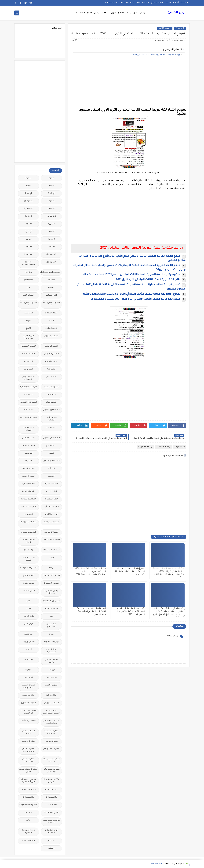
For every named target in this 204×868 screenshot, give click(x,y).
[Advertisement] (129, 84)
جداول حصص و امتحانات (51, 592)
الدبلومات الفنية (51, 387)
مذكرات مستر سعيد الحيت (28, 760)
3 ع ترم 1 (51, 239)
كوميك (28, 670)
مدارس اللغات (51, 685)
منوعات (28, 813)
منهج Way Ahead (51, 813)
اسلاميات (28, 313)
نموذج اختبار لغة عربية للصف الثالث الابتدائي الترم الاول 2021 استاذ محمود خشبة (131, 294)
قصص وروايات (28, 642)
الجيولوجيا (28, 369)
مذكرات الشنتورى (28, 703)
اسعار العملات (51, 313)
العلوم (51, 453)
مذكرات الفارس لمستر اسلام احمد (51, 712)
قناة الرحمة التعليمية (51, 651)
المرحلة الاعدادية (28, 507)
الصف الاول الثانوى (51, 410)
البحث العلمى (51, 328)
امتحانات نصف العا (51, 540)
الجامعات (28, 362)
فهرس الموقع (157, 3)
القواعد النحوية (28, 469)
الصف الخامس (28, 438)
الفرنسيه (28, 453)
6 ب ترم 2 (28, 255)
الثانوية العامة (28, 354)
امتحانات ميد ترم (28, 532)
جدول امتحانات (28, 591)
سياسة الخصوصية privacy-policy (119, 3)
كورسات (51, 670)
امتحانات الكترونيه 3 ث (28, 523)
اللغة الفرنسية (28, 492)
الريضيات (28, 395)
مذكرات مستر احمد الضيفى (51, 760)
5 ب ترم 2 (28, 247)
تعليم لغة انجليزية (51, 576)
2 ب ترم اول (28, 201)
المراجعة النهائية (84, 13)
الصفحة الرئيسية (180, 3)
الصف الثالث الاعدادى (51, 419)
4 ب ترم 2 (51, 247)
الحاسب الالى (51, 377)
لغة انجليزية (51, 678)
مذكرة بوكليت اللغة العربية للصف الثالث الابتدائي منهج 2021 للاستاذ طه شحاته (131, 275)
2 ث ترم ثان (51, 216)
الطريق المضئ (179, 13)
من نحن (168, 3)
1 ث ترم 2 (28, 186)
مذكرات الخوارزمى (51, 703)
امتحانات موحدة (51, 532)
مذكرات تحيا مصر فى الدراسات (51, 722)
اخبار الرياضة (28, 295)
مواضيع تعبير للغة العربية (51, 822)
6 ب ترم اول (51, 262)
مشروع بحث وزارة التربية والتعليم (28, 781)
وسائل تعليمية (28, 841)
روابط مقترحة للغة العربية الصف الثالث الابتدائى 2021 (156, 55)
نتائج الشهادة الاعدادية (51, 832)
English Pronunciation (28, 264)
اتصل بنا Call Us (142, 3)
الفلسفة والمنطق (51, 461)
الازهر (28, 321)
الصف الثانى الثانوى (51, 438)
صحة (28, 609)
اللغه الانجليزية (51, 499)
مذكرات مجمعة (28, 741)
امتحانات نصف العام (28, 541)
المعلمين (28, 515)
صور (51, 616)
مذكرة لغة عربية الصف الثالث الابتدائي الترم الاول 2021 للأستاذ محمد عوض (135, 299)
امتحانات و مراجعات (51, 550)
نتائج (28, 820)
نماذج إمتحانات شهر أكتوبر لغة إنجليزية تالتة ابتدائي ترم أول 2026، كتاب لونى (130, 572)
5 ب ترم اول (51, 255)
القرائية (51, 469)
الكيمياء (51, 476)
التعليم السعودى (28, 346)
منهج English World (28, 805)
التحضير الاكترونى (51, 336)
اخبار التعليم (51, 295)
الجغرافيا (51, 369)
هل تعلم (51, 841)
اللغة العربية (145, 447)
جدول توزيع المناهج (51, 601)
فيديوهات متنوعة (51, 642)
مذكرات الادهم (28, 695)
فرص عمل (28, 624)
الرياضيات (51, 395)
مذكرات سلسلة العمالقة (51, 732)
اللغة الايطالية (28, 484)
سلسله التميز (51, 609)
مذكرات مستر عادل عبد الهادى (51, 771)
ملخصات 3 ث (51, 805)
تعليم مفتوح (28, 576)
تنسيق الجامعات (51, 583)
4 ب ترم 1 (28, 239)
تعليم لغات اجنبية (28, 568)
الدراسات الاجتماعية (28, 387)
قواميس (28, 650)
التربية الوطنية (51, 346)
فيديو (51, 634)
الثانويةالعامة (51, 362)
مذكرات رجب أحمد (28, 721)
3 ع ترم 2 (28, 232)
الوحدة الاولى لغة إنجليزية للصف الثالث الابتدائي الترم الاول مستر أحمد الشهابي (91, 612)
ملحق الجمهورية (28, 790)
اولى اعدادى (28, 550)
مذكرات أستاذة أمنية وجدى (28, 687)
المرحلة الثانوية (51, 515)
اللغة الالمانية (28, 476)
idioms (51, 288)
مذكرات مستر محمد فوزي (28, 771)
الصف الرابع (51, 446)
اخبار (28, 288)
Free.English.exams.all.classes (50, 272)
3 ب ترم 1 (180, 28)
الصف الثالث (165, 28)
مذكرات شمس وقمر (28, 732)
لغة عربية (28, 678)
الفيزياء (28, 461)
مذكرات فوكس (51, 741)
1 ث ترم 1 (51, 186)
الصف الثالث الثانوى (28, 418)
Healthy (28, 272)
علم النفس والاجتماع (51, 625)
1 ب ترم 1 (51, 178)
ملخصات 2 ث (28, 797)
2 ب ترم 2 (51, 201)
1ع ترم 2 (28, 193)
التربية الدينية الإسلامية (28, 337)
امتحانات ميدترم (102, 13)
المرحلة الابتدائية (51, 507)
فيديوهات (28, 634)
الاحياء (51, 321)
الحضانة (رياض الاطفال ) (28, 378)
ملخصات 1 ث (51, 797)
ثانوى (113, 13)
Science (51, 280)
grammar (28, 280)
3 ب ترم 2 (51, 232)
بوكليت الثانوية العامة (28, 559)
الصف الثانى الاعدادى (28, 429)
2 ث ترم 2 (51, 209)
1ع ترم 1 (51, 193)
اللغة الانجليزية (51, 484)
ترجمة (51, 568)
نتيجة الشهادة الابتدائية (28, 832)
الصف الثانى (51, 428)
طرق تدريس (28, 616)
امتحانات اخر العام (51, 522)
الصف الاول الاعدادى (28, 402)
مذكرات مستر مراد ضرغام (51, 781)
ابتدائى (129, 13)
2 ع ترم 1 (28, 216)
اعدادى (121, 13)
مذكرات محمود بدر (51, 749)
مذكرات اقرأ (51, 695)
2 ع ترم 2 (51, 224)
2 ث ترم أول (28, 209)
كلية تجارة (28, 660)
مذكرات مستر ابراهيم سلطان (28, 750)
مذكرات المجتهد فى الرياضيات (28, 712)
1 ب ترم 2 (28, 178)
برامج (51, 558)
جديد (28, 601)
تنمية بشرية (28, 583)
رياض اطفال (139, 13)
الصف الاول (51, 402)
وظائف (51, 848)
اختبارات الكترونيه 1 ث (28, 304)
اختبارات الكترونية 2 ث (51, 304)
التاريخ (28, 328)
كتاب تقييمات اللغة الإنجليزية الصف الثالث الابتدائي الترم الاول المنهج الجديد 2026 (131, 612)
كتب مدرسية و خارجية (51, 661)
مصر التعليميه (51, 790)
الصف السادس (28, 446)
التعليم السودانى (51, 354)
